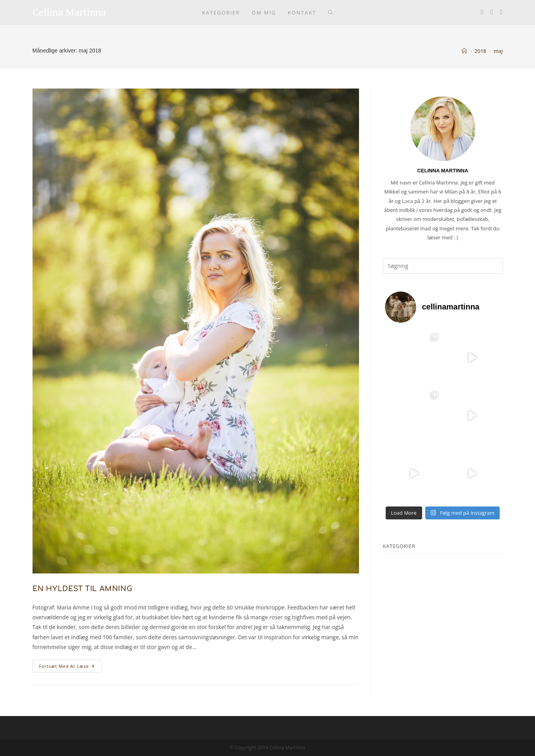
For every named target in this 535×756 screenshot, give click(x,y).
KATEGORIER (399, 546)
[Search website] (331, 13)
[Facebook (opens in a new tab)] (482, 12)
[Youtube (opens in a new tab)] (501, 12)
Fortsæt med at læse (70, 667)
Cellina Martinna (69, 12)
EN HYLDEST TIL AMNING (83, 589)
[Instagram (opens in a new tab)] (492, 12)
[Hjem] (464, 51)
